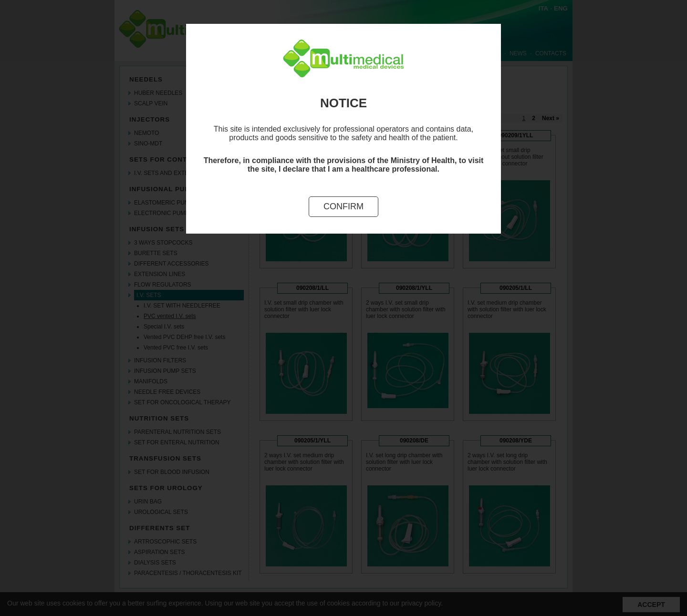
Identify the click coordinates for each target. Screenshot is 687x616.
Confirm (343, 206)
